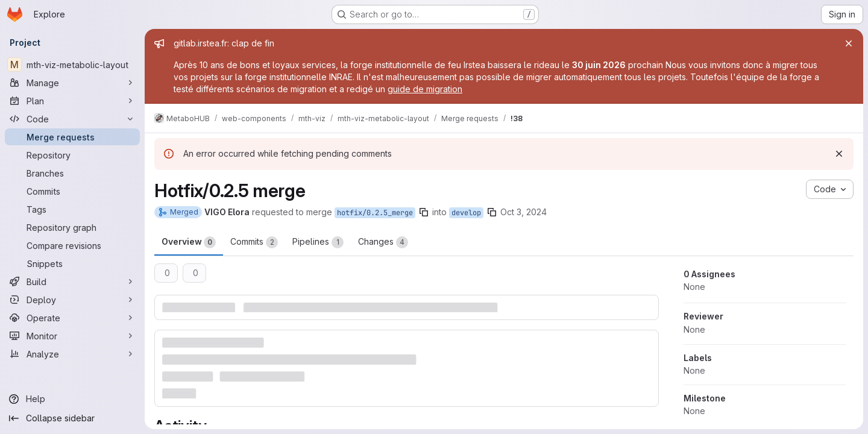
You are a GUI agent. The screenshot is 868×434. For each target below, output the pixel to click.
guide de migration (425, 89)
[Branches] (72, 173)
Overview (189, 242)
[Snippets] (72, 263)
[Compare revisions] (72, 245)
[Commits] (72, 191)
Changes (383, 242)
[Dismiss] (839, 154)
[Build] (72, 281)
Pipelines (318, 242)
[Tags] (72, 209)
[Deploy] (72, 300)
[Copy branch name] (424, 212)
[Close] (849, 43)
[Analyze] (72, 354)
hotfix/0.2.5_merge (375, 213)
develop (466, 213)
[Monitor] (72, 336)
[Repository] (72, 155)
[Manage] (72, 83)
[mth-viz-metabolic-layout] (72, 64)
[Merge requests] (72, 137)
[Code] (72, 119)
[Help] (72, 399)
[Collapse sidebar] (72, 418)
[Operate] (72, 318)
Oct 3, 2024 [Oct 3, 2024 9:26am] (524, 212)
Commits (254, 242)
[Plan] (72, 101)
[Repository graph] (72, 227)
